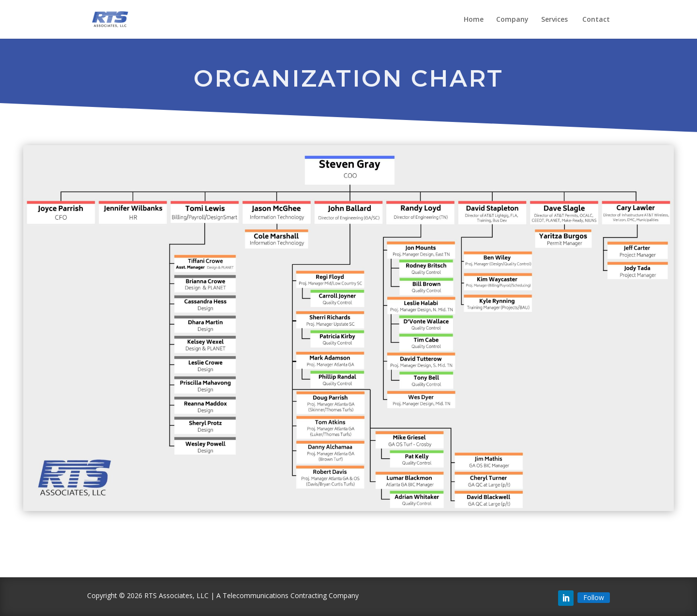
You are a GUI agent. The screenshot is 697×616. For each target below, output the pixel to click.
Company (512, 20)
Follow (594, 597)
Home (474, 20)
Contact (596, 20)
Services (555, 20)
